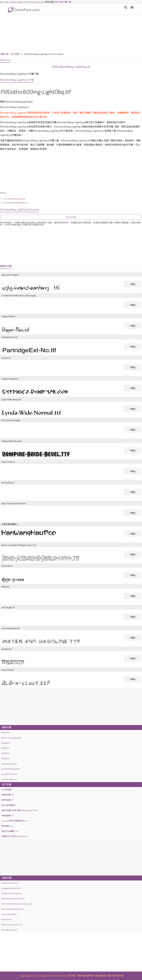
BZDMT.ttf (6, 748)
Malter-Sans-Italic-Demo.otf (12, 925)
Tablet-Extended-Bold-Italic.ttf (13, 909)
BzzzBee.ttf (6, 743)
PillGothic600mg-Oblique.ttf (17, 203)
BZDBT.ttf (5, 759)
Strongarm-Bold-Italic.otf (11, 888)
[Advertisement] (71, 34)
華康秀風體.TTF (8, 800)
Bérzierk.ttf (6, 733)
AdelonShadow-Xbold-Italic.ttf (13, 899)
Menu (132, 6)
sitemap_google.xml (18, 2)
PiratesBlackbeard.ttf (9, 930)
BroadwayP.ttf (7, 920)
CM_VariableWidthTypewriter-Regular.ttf (17, 904)
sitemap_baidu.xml (36, 2)
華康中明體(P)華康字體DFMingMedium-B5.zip (20, 810)
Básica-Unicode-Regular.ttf (11, 738)
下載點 (132, 284)
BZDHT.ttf (5, 753)
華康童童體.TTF (8, 816)
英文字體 (15, 54)
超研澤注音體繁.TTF (10, 831)
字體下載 (67, 2)
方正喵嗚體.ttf (7, 790)
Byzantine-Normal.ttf (9, 774)
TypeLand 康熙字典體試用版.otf (14, 821)
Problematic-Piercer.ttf (10, 883)
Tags (6, 2)
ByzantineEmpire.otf (9, 764)
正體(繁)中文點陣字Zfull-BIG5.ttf (14, 836)
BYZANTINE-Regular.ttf (11, 769)
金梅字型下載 (104, 976)
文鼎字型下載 (117, 976)
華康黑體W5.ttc (8, 826)
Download (71, 217)
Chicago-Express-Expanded (12, 894)
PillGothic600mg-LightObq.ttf (71, 67)
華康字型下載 (91, 976)
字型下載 (58, 2)
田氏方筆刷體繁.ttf (9, 805)
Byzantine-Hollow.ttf (9, 779)
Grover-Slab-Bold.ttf (9, 914)
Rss (1, 2)
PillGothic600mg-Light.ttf (16, 199)
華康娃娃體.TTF (8, 795)
